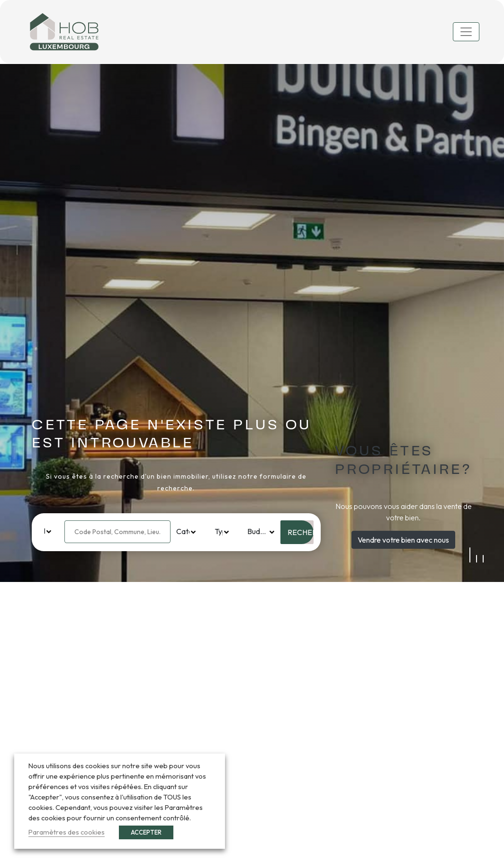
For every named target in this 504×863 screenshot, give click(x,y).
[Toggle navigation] (466, 32)
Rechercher (301, 532)
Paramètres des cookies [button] (67, 832)
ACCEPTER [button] (146, 832)
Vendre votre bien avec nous (403, 540)
